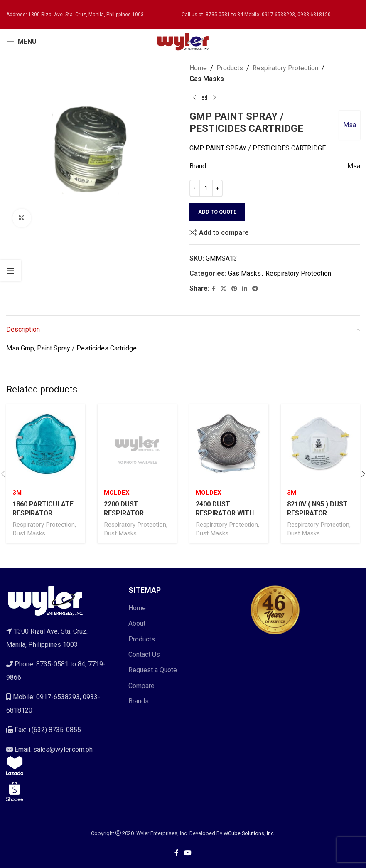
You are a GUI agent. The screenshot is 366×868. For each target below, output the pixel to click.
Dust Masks (29, 533)
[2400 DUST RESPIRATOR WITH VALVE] (229, 444)
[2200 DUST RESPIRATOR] (137, 444)
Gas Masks (207, 79)
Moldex (117, 493)
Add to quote (217, 212)
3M (17, 493)
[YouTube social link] (188, 853)
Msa (349, 125)
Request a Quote (153, 670)
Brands (139, 701)
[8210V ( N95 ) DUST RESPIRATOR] (320, 444)
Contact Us (144, 655)
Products (230, 68)
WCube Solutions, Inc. (249, 833)
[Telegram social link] (255, 289)
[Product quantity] (206, 188)
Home (198, 68)
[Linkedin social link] (245, 289)
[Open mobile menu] (21, 42)
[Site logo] (183, 41)
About (137, 623)
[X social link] (224, 289)
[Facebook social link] (214, 289)
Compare (141, 686)
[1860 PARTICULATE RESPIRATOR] (46, 444)
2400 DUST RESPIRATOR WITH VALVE (225, 513)
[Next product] (214, 97)
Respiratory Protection (285, 68)
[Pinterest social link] (234, 289)
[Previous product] (194, 97)
